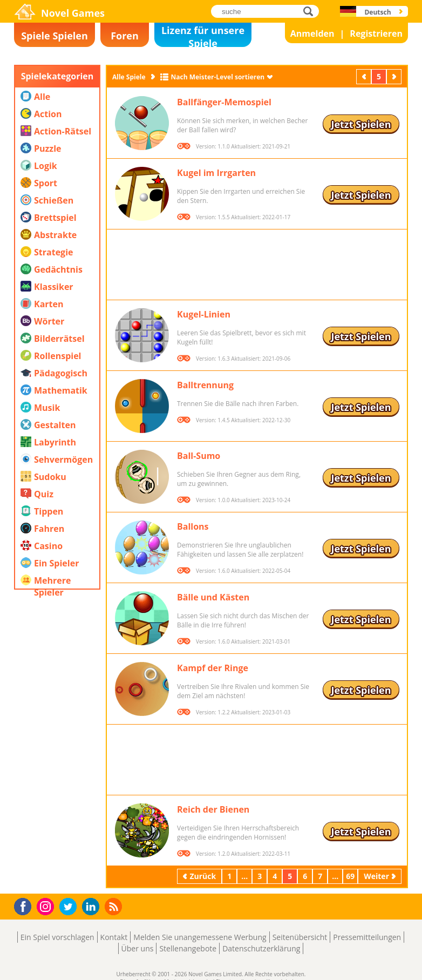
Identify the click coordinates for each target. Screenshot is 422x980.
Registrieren (376, 33)
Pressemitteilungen (367, 937)
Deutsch (377, 12)
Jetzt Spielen (361, 124)
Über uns (138, 948)
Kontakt (114, 937)
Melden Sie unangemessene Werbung (200, 937)
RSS (115, 906)
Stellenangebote (188, 948)
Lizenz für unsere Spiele (203, 35)
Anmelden (312, 33)
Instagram (47, 906)
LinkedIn (93, 907)
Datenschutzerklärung (261, 948)
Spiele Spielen (55, 36)
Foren (125, 36)
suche (311, 11)
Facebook (26, 905)
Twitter (70, 907)
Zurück (365, 76)
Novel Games (73, 13)
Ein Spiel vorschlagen (57, 937)
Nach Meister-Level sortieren (218, 77)
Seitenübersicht (300, 937)
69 (350, 876)
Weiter (395, 76)
